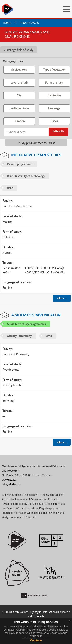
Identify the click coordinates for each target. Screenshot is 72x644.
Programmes (29, 23)
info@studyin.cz (11, 484)
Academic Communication (36, 315)
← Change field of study (19, 50)
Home (7, 23)
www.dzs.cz (9, 480)
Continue (36, 640)
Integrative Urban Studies (36, 155)
